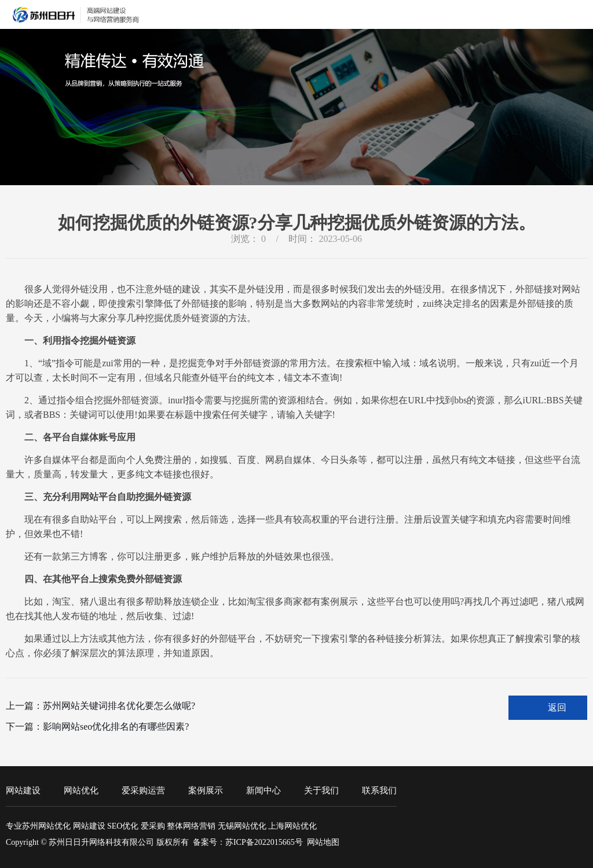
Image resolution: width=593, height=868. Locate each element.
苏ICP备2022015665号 (264, 842)
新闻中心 (263, 790)
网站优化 (81, 790)
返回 (557, 707)
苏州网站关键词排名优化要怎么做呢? (119, 706)
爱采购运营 (143, 790)
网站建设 (23, 790)
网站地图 (323, 842)
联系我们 (379, 790)
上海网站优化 (292, 826)
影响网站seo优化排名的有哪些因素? (116, 727)
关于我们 (321, 790)
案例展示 (206, 790)
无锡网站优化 (242, 826)
